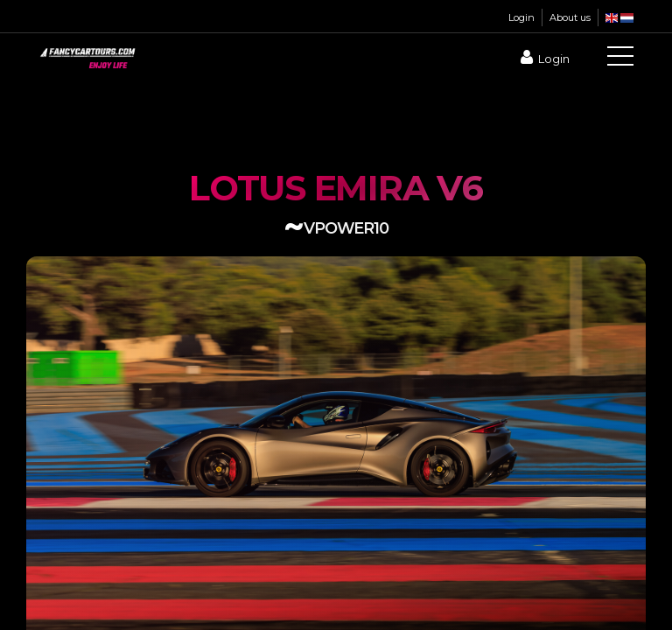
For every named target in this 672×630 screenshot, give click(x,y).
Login (521, 17)
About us (570, 17)
